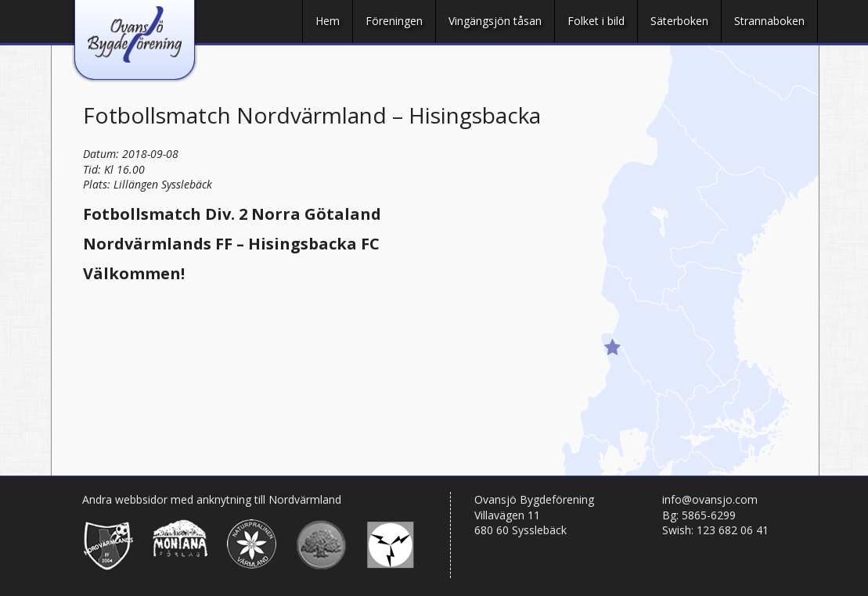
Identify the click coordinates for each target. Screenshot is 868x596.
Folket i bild (596, 21)
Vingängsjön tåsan (495, 21)
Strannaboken (769, 21)
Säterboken (679, 21)
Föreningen (394, 21)
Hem (328, 21)
